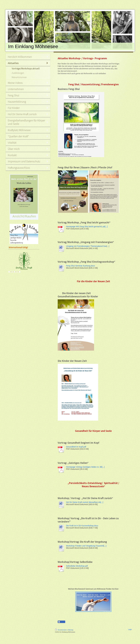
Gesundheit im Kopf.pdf (76, 447)
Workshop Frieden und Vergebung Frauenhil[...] (86, 546)
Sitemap (71, 630)
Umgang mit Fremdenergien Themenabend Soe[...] (88, 246)
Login (130, 629)
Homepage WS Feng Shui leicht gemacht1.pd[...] (87, 227)
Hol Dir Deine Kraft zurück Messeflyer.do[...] (85, 502)
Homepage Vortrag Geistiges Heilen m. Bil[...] (85, 467)
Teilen (61, 622)
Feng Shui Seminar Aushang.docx (81, 266)
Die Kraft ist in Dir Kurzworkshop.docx (82, 526)
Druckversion (61, 630)
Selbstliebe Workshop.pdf (77, 566)
